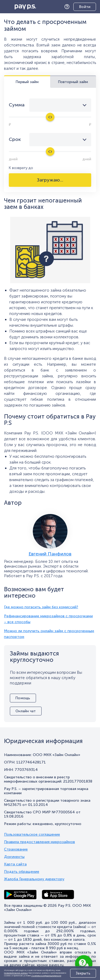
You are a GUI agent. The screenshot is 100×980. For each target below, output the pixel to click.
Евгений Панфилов (50, 554)
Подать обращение (22, 872)
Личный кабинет (81, 7)
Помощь (68, 7)
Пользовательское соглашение (32, 835)
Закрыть (83, 973)
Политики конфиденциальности (46, 975)
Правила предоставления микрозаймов (39, 842)
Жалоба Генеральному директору (34, 879)
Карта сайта (15, 864)
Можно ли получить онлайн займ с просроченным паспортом (49, 634)
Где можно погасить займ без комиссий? (41, 607)
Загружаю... (50, 180)
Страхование (16, 849)
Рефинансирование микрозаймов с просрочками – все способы (48, 619)
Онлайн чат (26, 711)
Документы (14, 857)
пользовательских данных (16, 973)
